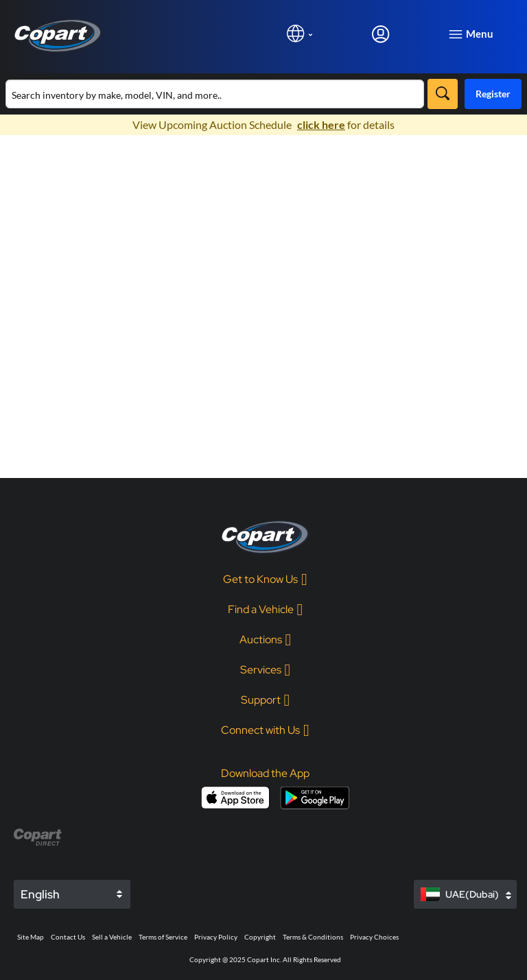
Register (493, 94)
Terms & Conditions (313, 937)
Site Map (31, 937)
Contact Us (68, 937)
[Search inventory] (215, 94)
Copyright (260, 937)
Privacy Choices (374, 937)
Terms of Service (163, 937)
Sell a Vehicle (112, 937)
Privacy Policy (216, 937)
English (40, 894)
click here (321, 124)
